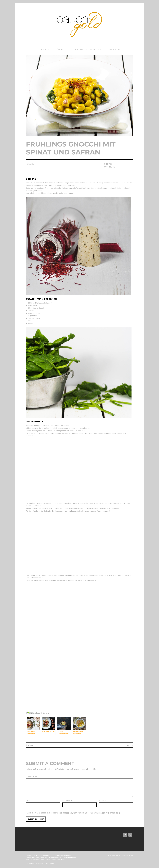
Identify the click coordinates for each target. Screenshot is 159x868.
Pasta (31, 164)
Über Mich (62, 49)
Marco (109, 164)
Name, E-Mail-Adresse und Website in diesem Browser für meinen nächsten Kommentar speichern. (73, 813)
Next (128, 745)
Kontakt (79, 49)
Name (29, 800)
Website (103, 800)
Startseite (44, 49)
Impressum (96, 49)
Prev (31, 745)
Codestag (51, 863)
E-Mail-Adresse (70, 800)
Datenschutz (115, 49)
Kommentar (32, 776)
